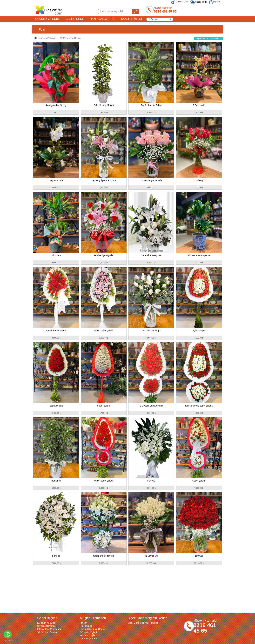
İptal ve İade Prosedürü (49, 629)
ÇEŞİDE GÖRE (75, 19)
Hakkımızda (86, 626)
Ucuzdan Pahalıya (45, 38)
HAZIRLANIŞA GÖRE (102, 19)
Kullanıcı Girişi (180, 2)
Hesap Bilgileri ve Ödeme (93, 629)
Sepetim (215, 2)
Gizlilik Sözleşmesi (47, 626)
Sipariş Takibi (199, 2)
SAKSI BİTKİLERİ (131, 19)
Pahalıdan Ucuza (70, 38)
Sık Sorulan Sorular (47, 632)
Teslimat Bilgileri (88, 635)
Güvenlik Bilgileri (88, 632)
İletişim (84, 623)
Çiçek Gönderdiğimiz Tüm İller (143, 623)
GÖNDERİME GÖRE (47, 19)
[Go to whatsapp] (8, 634)
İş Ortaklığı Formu (89, 638)
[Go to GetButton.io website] (8, 641)
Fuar (42, 29)
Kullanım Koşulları (46, 623)
